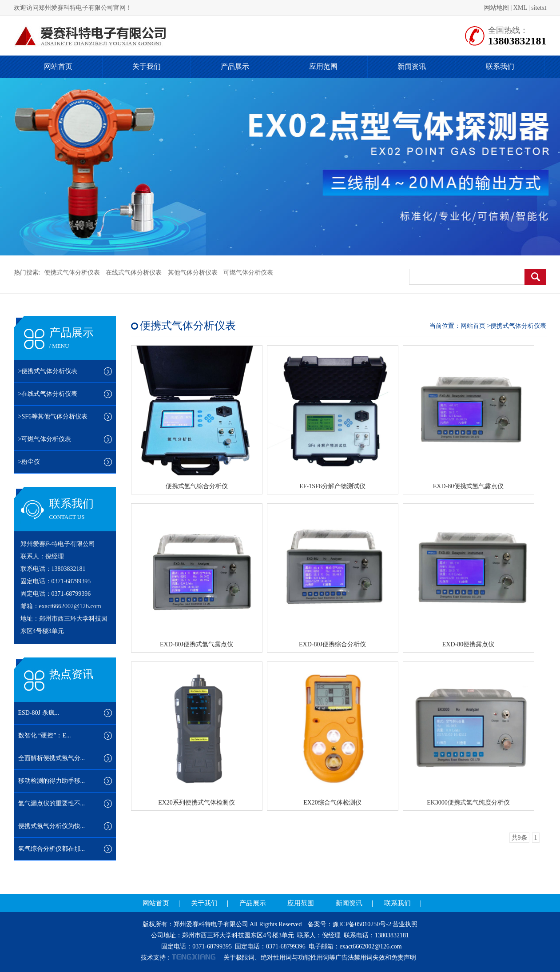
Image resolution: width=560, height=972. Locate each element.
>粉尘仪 (29, 462)
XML (520, 8)
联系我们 (500, 66)
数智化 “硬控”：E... (45, 735)
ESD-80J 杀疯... (39, 713)
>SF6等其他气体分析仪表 (53, 416)
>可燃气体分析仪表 (45, 439)
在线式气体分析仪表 (134, 273)
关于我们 (147, 66)
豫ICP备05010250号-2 (362, 924)
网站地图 (496, 8)
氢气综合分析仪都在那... (52, 849)
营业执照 (405, 924)
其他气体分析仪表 (193, 273)
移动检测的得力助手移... (52, 781)
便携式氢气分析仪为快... (52, 826)
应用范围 (323, 66)
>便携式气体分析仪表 (48, 371)
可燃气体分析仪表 (248, 273)
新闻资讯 (412, 66)
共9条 (519, 838)
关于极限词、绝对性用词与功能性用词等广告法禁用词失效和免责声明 (320, 958)
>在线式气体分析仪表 (48, 394)
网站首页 (58, 66)
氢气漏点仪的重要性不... (52, 803)
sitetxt (539, 8)
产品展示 (235, 66)
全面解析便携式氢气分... (52, 758)
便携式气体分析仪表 (72, 273)
